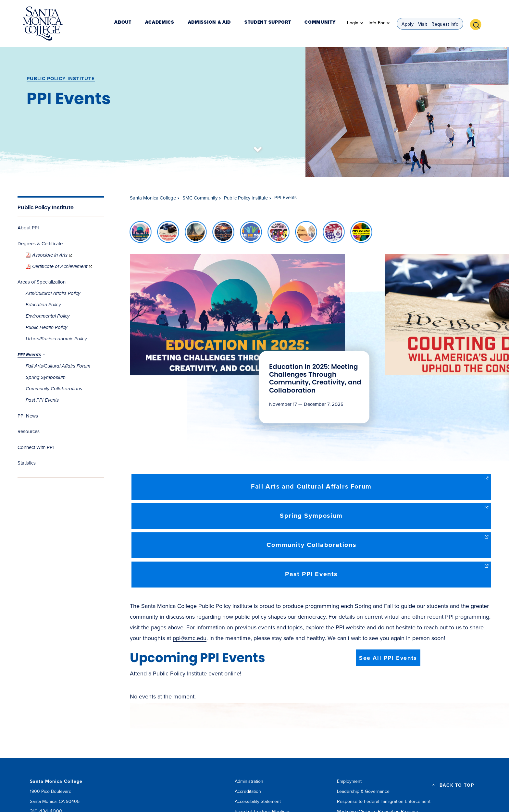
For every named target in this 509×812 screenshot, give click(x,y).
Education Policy (43, 305)
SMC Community (200, 198)
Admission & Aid (224, 24)
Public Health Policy (46, 327)
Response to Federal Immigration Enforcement (384, 801)
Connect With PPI (36, 447)
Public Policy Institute (61, 79)
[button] (478, 24)
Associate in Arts (50, 255)
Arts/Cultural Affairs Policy (53, 293)
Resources (29, 431)
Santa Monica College (153, 198)
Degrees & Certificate (40, 244)
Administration (249, 781)
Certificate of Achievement (59, 266)
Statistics (27, 463)
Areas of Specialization (42, 282)
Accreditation (248, 791)
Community (323, 24)
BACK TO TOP (457, 785)
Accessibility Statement (258, 801)
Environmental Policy (48, 316)
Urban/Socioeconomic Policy (56, 339)
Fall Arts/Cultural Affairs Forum (58, 366)
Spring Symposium (46, 377)
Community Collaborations (54, 389)
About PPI (28, 228)
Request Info (445, 24)
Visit (423, 24)
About (149, 24)
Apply (408, 24)
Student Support (277, 24)
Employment (349, 781)
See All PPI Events (388, 658)
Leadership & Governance (363, 791)
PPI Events (29, 355)
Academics (180, 24)
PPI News (28, 416)
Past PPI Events (42, 400)
